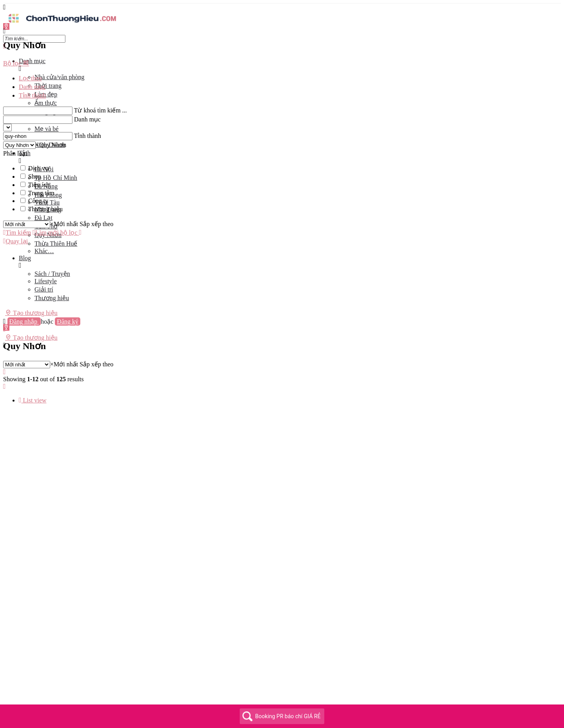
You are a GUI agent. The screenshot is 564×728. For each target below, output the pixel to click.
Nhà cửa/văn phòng (59, 77)
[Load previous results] (5, 372)
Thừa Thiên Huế (56, 244)
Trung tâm (41, 193)
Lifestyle (46, 281)
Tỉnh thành (88, 136)
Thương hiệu (52, 298)
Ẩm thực (46, 103)
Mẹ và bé (46, 129)
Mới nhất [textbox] (64, 224)
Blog (25, 258)
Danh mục (32, 61)
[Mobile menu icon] (282, 7)
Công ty (38, 201)
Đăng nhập (24, 321)
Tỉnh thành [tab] (32, 95)
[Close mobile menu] (5, 46)
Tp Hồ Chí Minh (56, 178)
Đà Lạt (43, 218)
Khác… (44, 251)
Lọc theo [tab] (30, 78)
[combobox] (51, 145)
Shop (35, 177)
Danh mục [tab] (32, 87)
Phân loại (15, 153)
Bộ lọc (16, 63)
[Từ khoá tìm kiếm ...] (38, 111)
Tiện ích (39, 185)
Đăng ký (68, 321)
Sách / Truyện (52, 274)
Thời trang (48, 86)
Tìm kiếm (17, 233)
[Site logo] (62, 24)
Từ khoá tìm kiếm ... (100, 110)
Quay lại (15, 241)
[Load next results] (5, 387)
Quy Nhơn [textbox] (51, 145)
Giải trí (44, 289)
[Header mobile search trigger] (5, 345)
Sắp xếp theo (96, 224)
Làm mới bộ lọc (56, 233)
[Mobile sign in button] (5, 329)
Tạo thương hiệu (31, 313)
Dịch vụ (39, 168)
